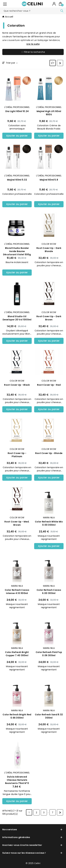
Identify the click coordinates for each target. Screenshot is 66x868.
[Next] (60, 63)
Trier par (11, 63)
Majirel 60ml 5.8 (49, 180)
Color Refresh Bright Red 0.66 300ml (17, 716)
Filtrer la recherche (33, 52)
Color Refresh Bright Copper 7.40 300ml (17, 654)
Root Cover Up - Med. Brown (17, 523)
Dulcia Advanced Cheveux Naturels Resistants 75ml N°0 (17, 780)
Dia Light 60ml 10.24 (17, 111)
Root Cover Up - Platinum (17, 455)
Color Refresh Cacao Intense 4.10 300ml (17, 592)
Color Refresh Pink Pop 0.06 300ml (49, 654)
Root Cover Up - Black (17, 385)
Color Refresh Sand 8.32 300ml (49, 716)
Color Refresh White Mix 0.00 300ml (49, 523)
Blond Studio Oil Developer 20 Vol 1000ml (17, 318)
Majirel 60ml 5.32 (17, 180)
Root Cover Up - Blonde (49, 453)
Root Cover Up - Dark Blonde (49, 250)
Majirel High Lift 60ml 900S (49, 113)
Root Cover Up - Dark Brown (49, 318)
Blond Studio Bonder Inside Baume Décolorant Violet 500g (17, 251)
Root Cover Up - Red (49, 385)
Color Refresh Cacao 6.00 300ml (49, 592)
